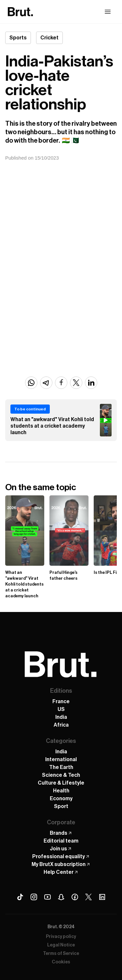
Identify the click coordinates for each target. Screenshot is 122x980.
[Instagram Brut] (34, 897)
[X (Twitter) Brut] (88, 897)
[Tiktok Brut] (20, 897)
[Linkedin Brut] (102, 897)
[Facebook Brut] (75, 897)
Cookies (61, 962)
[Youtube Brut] (47, 897)
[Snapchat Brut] (61, 897)
